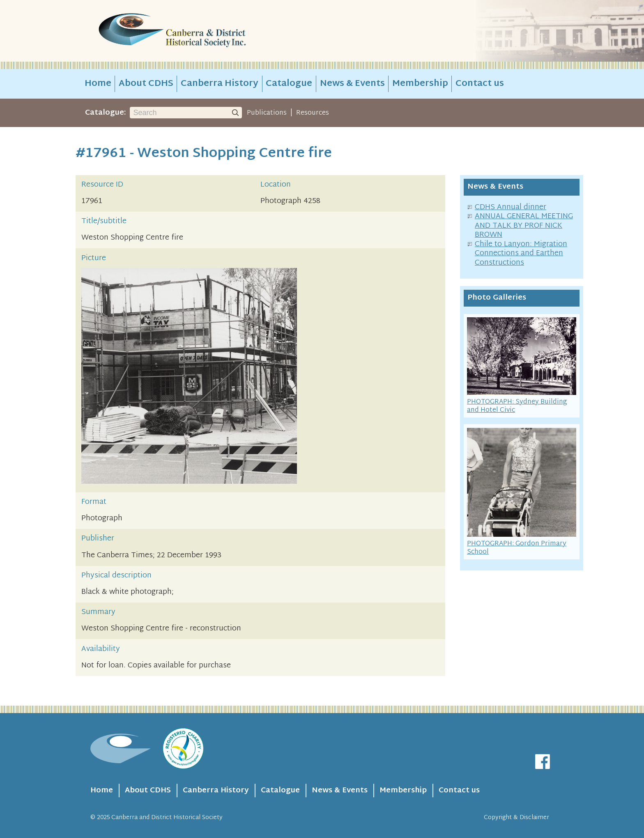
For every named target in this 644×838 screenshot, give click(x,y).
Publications (267, 113)
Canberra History (220, 84)
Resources (313, 113)
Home (98, 84)
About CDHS (146, 84)
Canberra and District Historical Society (167, 818)
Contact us (480, 84)
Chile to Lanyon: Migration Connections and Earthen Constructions (521, 254)
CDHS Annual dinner (511, 207)
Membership (420, 84)
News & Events (352, 84)
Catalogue (289, 84)
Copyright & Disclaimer (516, 818)
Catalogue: (106, 113)
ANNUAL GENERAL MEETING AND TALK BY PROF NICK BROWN (524, 226)
